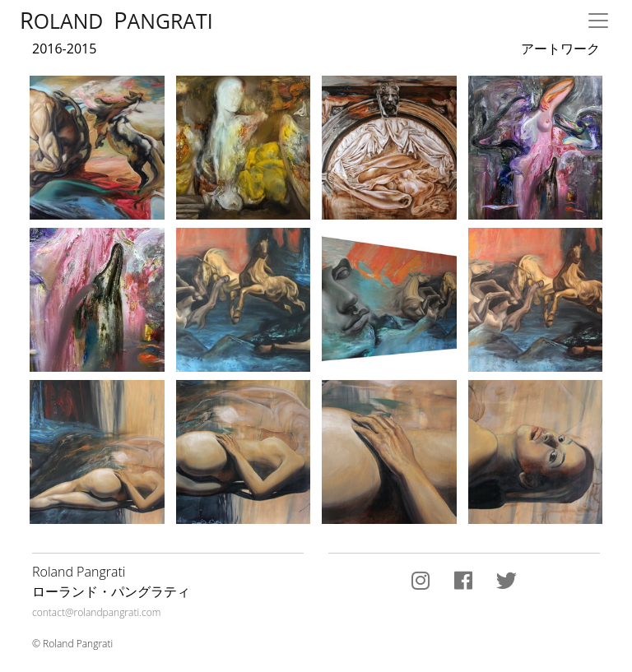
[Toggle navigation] (598, 21)
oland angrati (116, 20)
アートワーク (560, 50)
